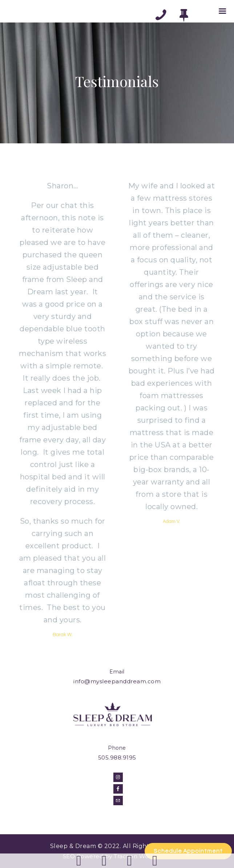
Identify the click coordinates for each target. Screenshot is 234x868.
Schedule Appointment (188, 851)
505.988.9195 (117, 758)
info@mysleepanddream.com (117, 681)
